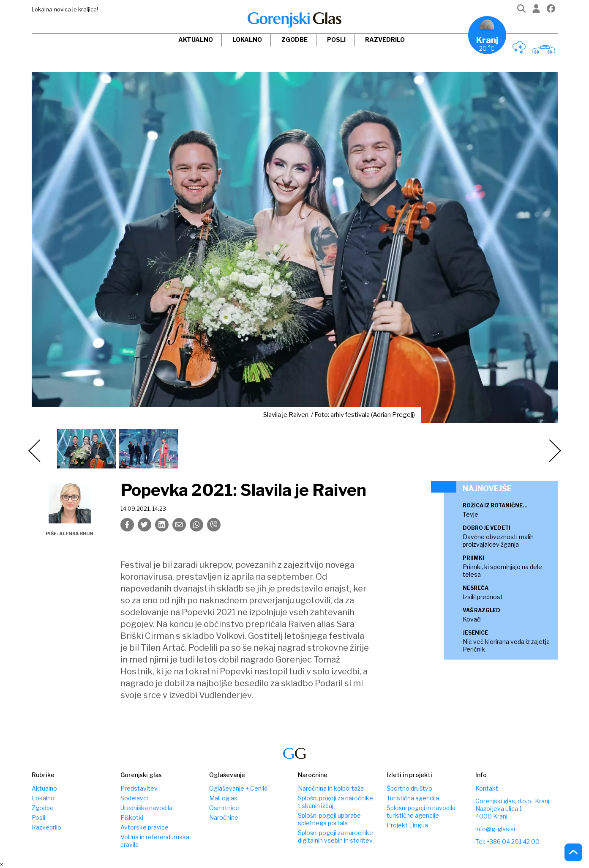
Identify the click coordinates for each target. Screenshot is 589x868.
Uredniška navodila (146, 808)
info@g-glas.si (495, 829)
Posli (336, 40)
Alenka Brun (76, 534)
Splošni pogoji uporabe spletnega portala (329, 819)
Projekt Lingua (407, 825)
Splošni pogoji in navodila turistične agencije (421, 812)
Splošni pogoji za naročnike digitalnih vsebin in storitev (335, 837)
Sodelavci (134, 798)
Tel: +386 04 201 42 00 (507, 842)
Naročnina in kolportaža (331, 788)
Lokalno (247, 40)
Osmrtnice (224, 808)
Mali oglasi (224, 798)
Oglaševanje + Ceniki (238, 788)
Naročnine (224, 817)
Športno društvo (409, 788)
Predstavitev (139, 788)
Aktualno (196, 40)
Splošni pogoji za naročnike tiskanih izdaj (335, 802)
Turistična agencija (413, 798)
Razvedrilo (385, 40)
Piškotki (132, 817)
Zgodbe (294, 40)
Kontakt (487, 788)
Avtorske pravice (145, 827)
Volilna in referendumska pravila (155, 841)
